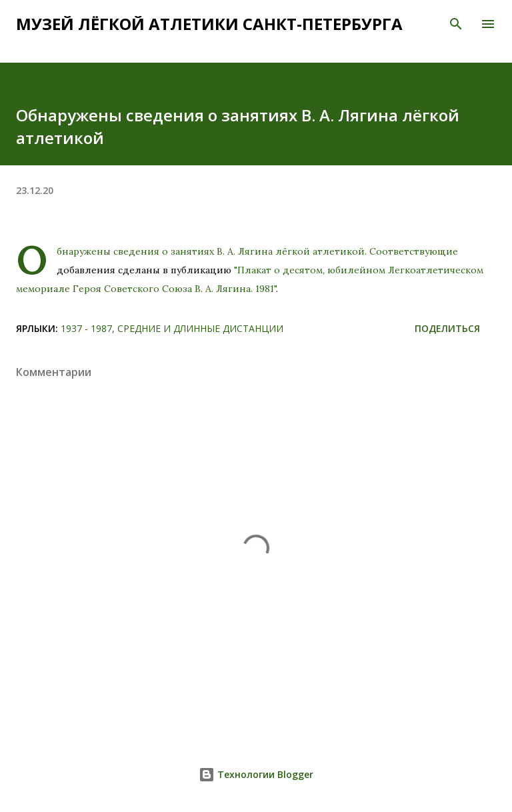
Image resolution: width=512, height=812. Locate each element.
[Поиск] (456, 24)
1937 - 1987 (86, 328)
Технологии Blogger (256, 774)
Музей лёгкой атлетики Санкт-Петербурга (209, 24)
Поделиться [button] (447, 328)
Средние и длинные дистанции (200, 328)
